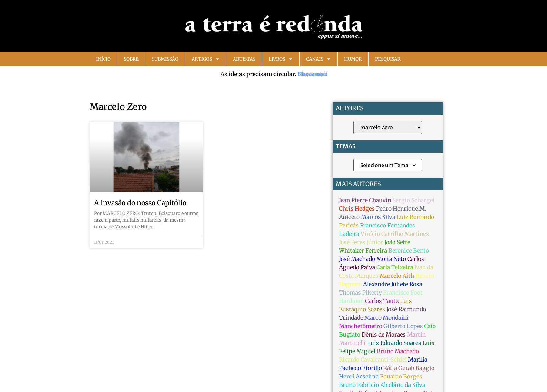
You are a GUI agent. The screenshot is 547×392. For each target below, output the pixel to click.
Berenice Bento (409, 251)
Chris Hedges (357, 209)
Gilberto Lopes (403, 326)
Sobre (131, 59)
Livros (281, 59)
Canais (318, 59)
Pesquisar (388, 59)
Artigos (206, 59)
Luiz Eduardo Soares (394, 343)
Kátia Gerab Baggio (409, 368)
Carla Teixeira (395, 267)
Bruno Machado (398, 351)
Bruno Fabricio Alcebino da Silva (382, 385)
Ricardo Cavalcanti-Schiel (373, 360)
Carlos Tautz (382, 301)
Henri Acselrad (359, 377)
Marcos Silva (378, 217)
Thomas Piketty (360, 293)
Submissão (165, 59)
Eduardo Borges (401, 377)
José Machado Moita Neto (373, 259)
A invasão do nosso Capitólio (140, 203)
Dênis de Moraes (384, 335)
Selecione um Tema (388, 165)
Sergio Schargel (413, 200)
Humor (353, 59)
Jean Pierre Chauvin (365, 200)
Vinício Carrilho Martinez (395, 234)
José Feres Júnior (361, 242)
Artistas (244, 59)
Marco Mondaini (387, 318)
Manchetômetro (361, 326)
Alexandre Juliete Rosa (393, 284)
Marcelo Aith (397, 276)
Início (103, 59)
